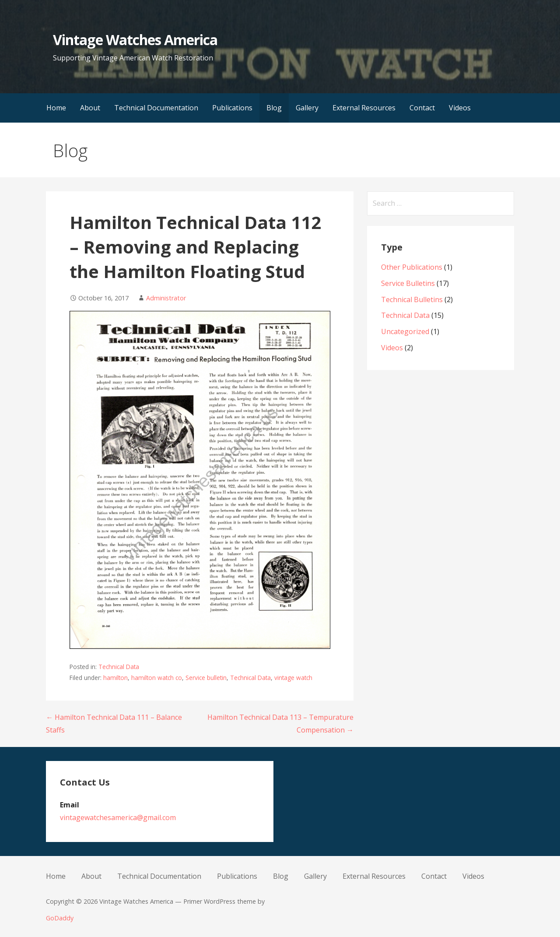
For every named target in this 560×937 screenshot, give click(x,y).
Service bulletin (206, 678)
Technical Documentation (156, 108)
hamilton (115, 678)
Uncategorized (405, 331)
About (90, 108)
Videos (460, 108)
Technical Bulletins (412, 299)
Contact (422, 108)
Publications (232, 108)
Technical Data (119, 667)
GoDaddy (60, 918)
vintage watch (293, 678)
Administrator (166, 298)
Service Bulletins (408, 283)
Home (56, 108)
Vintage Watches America (135, 40)
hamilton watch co (157, 678)
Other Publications (412, 267)
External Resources (364, 108)
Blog (274, 108)
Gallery (307, 108)
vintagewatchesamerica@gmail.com (118, 817)
